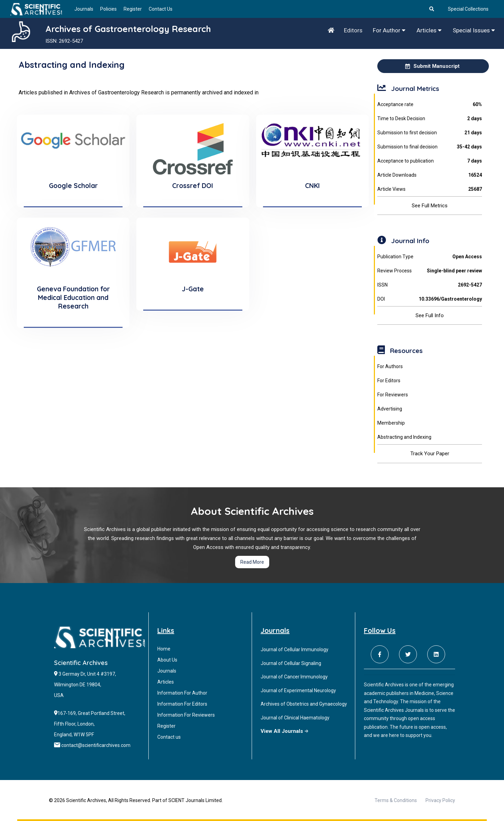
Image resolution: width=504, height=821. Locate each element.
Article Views (430, 189)
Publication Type (430, 257)
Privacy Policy (440, 800)
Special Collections (468, 9)
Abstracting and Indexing (404, 437)
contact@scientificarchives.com (96, 745)
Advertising (390, 409)
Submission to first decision (430, 133)
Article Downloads (430, 175)
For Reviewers (393, 395)
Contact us (169, 737)
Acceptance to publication (430, 161)
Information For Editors (182, 704)
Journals (84, 9)
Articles (429, 30)
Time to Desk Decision (430, 119)
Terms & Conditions (396, 800)
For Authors (390, 366)
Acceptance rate (430, 105)
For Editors (389, 381)
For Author (389, 30)
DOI (430, 299)
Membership (391, 423)
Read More (252, 562)
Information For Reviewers (186, 715)
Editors (353, 30)
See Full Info (430, 315)
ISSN (430, 285)
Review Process (430, 271)
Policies (108, 9)
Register (133, 9)
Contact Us (161, 9)
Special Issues (474, 30)
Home (164, 649)
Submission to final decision (430, 147)
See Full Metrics (430, 206)
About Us (167, 660)
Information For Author (182, 693)
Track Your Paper (430, 454)
